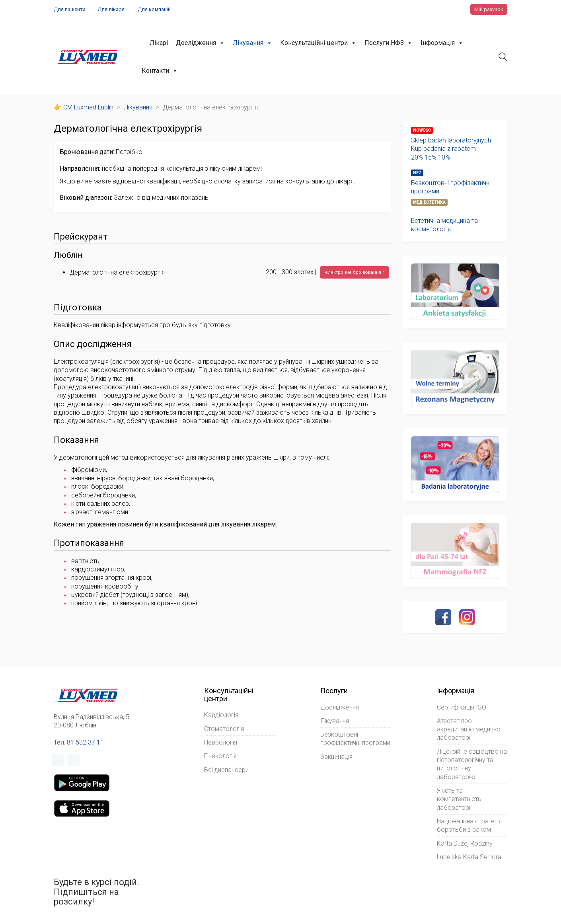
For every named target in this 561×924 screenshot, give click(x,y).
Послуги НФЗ (389, 43)
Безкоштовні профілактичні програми (451, 187)
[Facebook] (443, 617)
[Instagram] (467, 617)
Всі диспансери (226, 770)
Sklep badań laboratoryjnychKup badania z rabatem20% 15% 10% (451, 149)
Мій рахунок (489, 9)
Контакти (160, 71)
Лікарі (159, 43)
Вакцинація (336, 757)
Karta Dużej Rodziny (465, 843)
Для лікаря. (112, 9)
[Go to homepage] (88, 57)
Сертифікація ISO (462, 707)
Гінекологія (220, 756)
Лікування (252, 43)
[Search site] (503, 58)
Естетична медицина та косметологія (444, 225)
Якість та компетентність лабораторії (459, 799)
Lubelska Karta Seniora (469, 857)
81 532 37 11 (85, 742)
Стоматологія (224, 729)
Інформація (442, 43)
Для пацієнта (70, 9)
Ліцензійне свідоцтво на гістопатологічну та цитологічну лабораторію (472, 764)
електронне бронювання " (355, 272)
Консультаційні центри (318, 43)
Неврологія (221, 742)
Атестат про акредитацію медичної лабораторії (469, 729)
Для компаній (154, 9)
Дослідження (200, 43)
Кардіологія (221, 715)
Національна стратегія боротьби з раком (469, 825)
